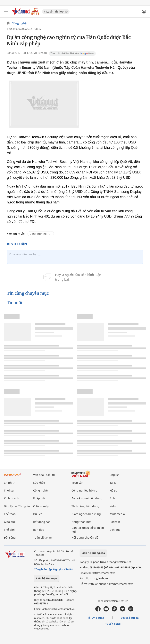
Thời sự (9, 490)
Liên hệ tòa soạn (47, 578)
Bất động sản (42, 522)
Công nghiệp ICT (41, 234)
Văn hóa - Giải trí (44, 475)
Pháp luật (39, 498)
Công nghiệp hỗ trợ (84, 490)
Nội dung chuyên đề (85, 537)
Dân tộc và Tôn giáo (17, 506)
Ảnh (112, 498)
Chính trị (10, 483)
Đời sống (10, 537)
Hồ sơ (113, 490)
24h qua (115, 530)
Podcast (115, 522)
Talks (113, 483)
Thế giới (9, 530)
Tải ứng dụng (96, 618)
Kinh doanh (12, 498)
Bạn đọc (38, 530)
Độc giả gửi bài (130, 618)
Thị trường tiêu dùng (85, 506)
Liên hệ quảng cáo (93, 553)
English (115, 475)
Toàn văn (77, 483)
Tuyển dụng (113, 624)
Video (113, 506)
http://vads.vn (99, 578)
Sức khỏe (39, 483)
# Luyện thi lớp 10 (56, 11)
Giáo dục (10, 522)
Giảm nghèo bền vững (86, 514)
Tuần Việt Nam (43, 537)
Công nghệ (19, 23)
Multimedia (117, 514)
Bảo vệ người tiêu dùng (87, 498)
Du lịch (38, 514)
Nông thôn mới (81, 522)
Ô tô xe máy (41, 506)
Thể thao (10, 514)
